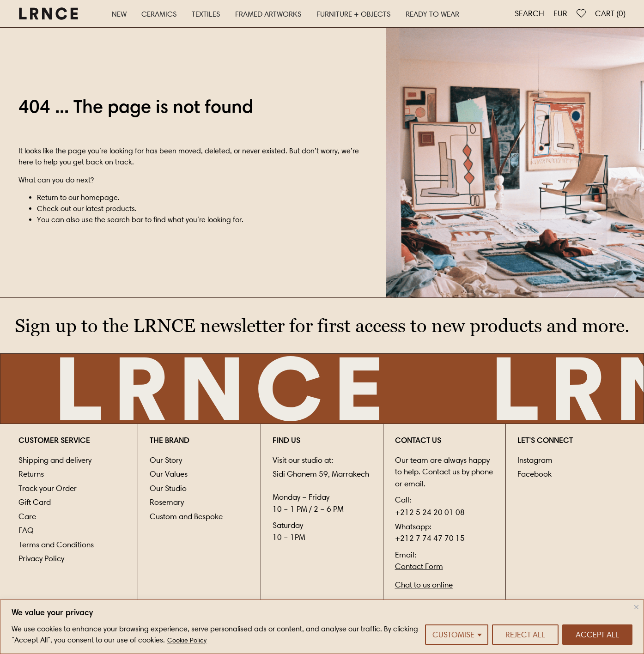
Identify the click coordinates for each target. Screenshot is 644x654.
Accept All (597, 635)
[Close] (636, 607)
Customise (453, 635)
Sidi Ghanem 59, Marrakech (321, 474)
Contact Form (419, 566)
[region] (322, 627)
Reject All (525, 635)
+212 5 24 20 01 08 (430, 512)
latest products (110, 209)
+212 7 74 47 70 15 (430, 538)
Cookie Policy (187, 640)
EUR (560, 13)
